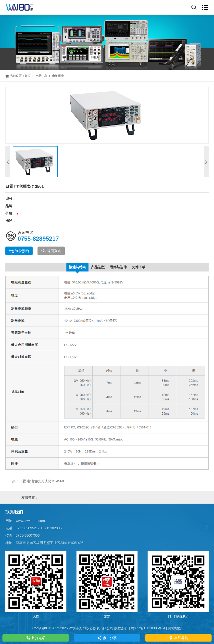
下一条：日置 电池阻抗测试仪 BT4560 (35, 481)
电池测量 (58, 76)
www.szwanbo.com (30, 521)
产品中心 (41, 76)
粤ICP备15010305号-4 (148, 628)
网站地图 (175, 628)
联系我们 (14, 512)
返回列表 (51, 251)
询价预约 (19, 251)
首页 (28, 76)
